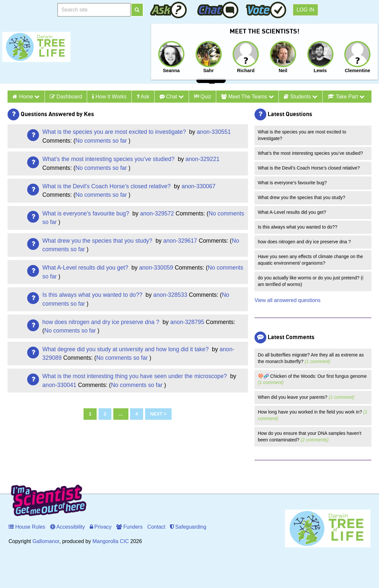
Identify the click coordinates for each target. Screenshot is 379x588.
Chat (172, 97)
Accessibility (68, 527)
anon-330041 (59, 385)
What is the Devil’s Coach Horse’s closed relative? (107, 186)
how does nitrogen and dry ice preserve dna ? (102, 322)
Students (301, 97)
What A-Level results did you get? (86, 268)
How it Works (109, 97)
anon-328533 (170, 295)
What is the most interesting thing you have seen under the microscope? (135, 376)
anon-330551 (214, 132)
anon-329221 (202, 159)
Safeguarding (188, 527)
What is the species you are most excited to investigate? (115, 132)
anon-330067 (199, 186)
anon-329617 (180, 241)
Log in (305, 10)
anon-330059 (156, 268)
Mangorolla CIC (111, 541)
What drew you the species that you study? (98, 241)
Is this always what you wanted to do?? (93, 295)
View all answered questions (288, 300)
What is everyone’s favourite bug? (86, 213)
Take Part (346, 97)
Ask (143, 97)
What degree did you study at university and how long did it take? (126, 349)
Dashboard (66, 97)
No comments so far (101, 141)
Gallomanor (46, 541)
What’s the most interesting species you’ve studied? (109, 159)
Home (29, 97)
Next (156, 414)
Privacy (101, 527)
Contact (156, 527)
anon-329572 (157, 213)
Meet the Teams (247, 97)
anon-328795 (187, 322)
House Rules (27, 527)
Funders (129, 527)
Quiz (203, 97)
